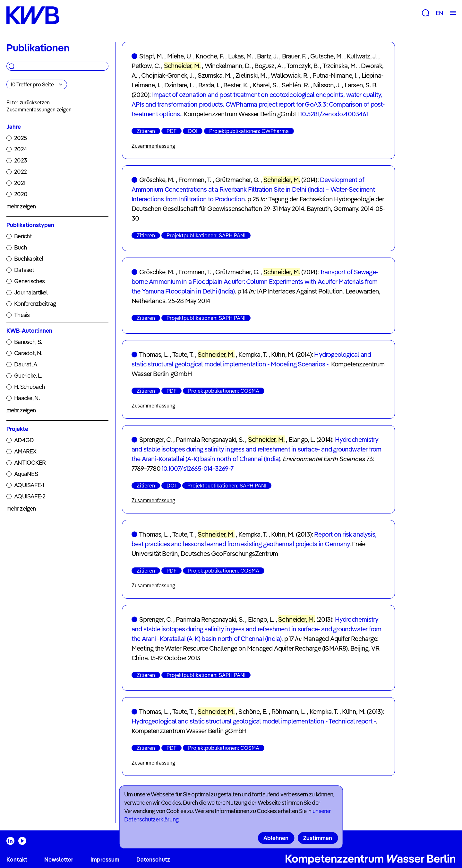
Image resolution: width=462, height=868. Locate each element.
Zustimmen (318, 838)
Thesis (22, 315)
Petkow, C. (146, 66)
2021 (20, 183)
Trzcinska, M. (340, 66)
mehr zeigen (21, 206)
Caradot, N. (28, 353)
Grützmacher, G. (237, 180)
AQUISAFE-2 (30, 496)
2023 (20, 160)
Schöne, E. (253, 711)
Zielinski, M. (251, 75)
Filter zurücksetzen (28, 102)
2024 (21, 149)
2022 (20, 172)
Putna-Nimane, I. (335, 75)
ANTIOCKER (30, 463)
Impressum (105, 859)
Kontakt (17, 859)
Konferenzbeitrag (35, 304)
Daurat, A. (26, 364)
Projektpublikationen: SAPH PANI (206, 235)
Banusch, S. (28, 342)
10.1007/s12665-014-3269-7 (197, 468)
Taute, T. (183, 354)
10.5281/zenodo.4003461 (334, 114)
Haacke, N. (27, 398)
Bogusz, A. (269, 66)
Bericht (23, 236)
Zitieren (146, 131)
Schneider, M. (182, 66)
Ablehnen (276, 838)
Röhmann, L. (288, 711)
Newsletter (59, 859)
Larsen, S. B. (361, 85)
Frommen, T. (195, 180)
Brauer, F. (294, 56)
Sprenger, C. (155, 439)
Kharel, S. (265, 85)
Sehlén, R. (295, 85)
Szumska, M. (214, 75)
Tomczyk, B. (303, 66)
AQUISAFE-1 (29, 485)
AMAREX (25, 451)
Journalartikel (31, 292)
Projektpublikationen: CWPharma (249, 131)
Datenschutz (153, 859)
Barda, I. (209, 85)
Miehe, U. (180, 56)
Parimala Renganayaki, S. (210, 439)
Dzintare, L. (179, 85)
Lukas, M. (241, 56)
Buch (20, 247)
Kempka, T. (253, 354)
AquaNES (26, 474)
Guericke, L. (28, 376)
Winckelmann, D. (228, 66)
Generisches (29, 281)
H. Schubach (29, 387)
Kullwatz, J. (362, 56)
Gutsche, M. (326, 56)
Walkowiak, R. (290, 75)
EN (439, 13)
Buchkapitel (29, 259)
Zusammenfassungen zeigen (39, 110)
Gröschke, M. (157, 180)
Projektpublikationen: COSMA (224, 391)
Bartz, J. (267, 56)
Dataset (24, 270)
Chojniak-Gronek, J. (167, 75)
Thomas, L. (154, 354)
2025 (20, 138)
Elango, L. (302, 439)
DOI (193, 131)
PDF (171, 131)
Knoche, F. (210, 56)
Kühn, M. (283, 354)
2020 (21, 194)
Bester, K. (236, 85)
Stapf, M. (151, 56)
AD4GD (24, 440)
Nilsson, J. (327, 85)
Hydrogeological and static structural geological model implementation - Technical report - (254, 721)
